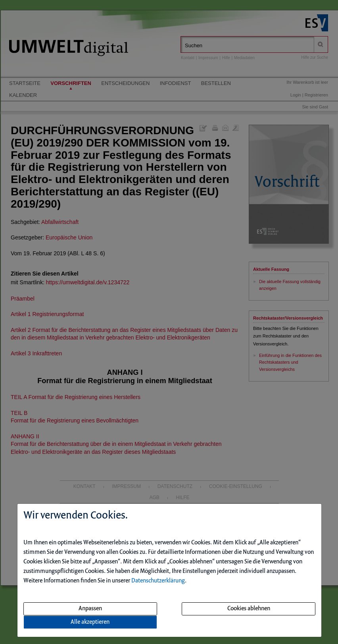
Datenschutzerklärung (158, 581)
